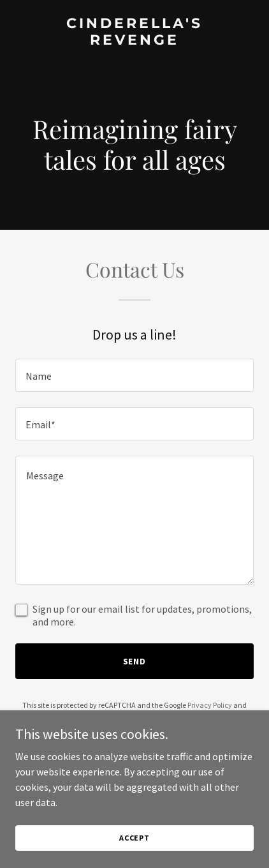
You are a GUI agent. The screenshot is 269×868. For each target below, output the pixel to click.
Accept (134, 838)
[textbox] (134, 375)
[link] (134, 41)
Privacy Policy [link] (210, 705)
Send (135, 661)
